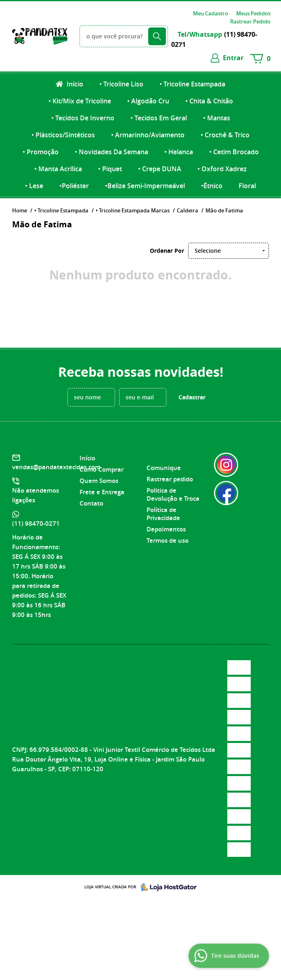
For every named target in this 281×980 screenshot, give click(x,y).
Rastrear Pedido (250, 21)
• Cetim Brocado (234, 152)
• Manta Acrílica (58, 169)
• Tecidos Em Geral (159, 118)
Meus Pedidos (253, 13)
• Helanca (179, 152)
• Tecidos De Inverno (83, 118)
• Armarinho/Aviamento (148, 135)
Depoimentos (166, 529)
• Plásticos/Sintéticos (63, 135)
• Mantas (217, 118)
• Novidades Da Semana (111, 152)
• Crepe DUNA (160, 169)
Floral (247, 186)
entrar (233, 58)
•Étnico (212, 186)
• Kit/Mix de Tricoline (80, 101)
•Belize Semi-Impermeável (145, 186)
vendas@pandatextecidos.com (56, 467)
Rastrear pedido (170, 479)
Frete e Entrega (102, 492)
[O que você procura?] (157, 36)
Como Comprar (102, 469)
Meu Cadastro (211, 13)
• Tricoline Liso (121, 84)
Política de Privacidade (163, 514)
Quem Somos (99, 481)
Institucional (100, 444)
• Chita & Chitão (209, 101)
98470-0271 (36, 524)
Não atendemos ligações (36, 495)
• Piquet (110, 169)
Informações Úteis (167, 449)
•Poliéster (74, 186)
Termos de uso (168, 540)
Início (74, 84)
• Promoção (41, 152)
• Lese (34, 186)
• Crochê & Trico (225, 135)
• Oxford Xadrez (222, 169)
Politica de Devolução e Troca (173, 494)
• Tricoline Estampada (192, 84)
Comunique (164, 468)
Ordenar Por (167, 251)
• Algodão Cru (148, 101)
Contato (91, 503)
